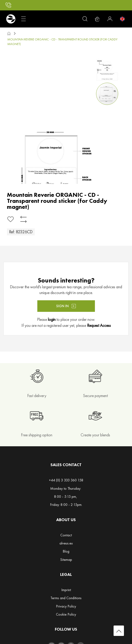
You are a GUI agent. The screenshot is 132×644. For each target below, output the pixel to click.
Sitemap (66, 560)
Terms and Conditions (66, 598)
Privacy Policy (66, 606)
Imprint (66, 590)
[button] (108, 69)
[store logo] (11, 19)
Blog (66, 551)
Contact (66, 535)
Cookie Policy (66, 614)
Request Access (99, 325)
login (52, 319)
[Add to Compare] (23, 219)
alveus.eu (66, 543)
